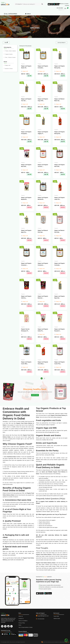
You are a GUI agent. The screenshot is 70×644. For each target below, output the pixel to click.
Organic (37, 30)
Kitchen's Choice (8, 69)
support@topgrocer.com (43, 616)
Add (29, 76)
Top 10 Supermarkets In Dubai (25, 627)
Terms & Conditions (23, 621)
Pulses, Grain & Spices (10, 51)
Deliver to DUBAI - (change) (64, 5)
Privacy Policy (22, 623)
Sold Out (29, 207)
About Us (21, 616)
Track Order (56, 616)
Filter (6, 43)
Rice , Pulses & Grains (10, 57)
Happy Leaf (7, 65)
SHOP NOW (35, 395)
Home (32, 30)
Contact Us (21, 618)
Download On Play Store (48, 593)
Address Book (57, 618)
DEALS (28, 14)
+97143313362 (41, 619)
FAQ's (20, 625)
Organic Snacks (8, 54)
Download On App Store (40, 593)
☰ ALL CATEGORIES (10, 14)
